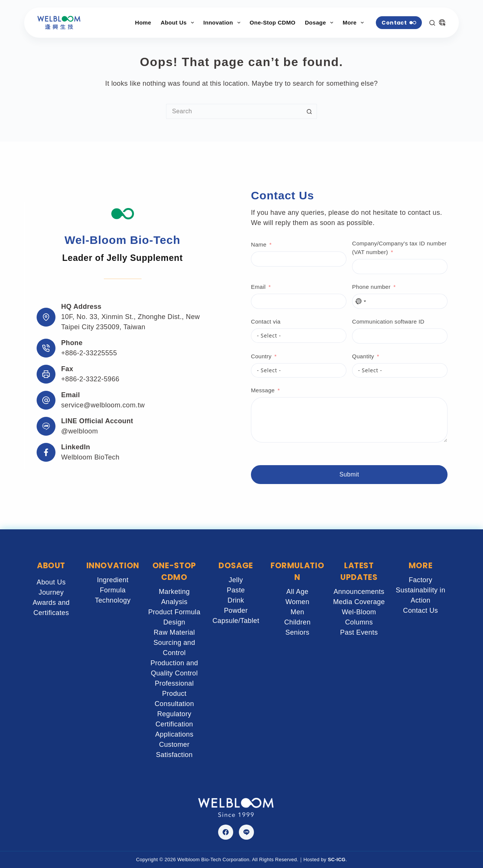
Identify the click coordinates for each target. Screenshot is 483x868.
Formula (113, 590)
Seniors (297, 632)
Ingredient (113, 580)
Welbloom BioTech (90, 457)
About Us (179, 23)
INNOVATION (113, 565)
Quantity (363, 356)
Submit (349, 474)
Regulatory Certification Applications (174, 724)
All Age (298, 592)
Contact (399, 23)
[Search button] (309, 111)
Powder (236, 611)
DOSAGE (236, 565)
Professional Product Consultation (174, 694)
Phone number (371, 287)
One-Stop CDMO (273, 22)
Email (258, 287)
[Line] (246, 832)
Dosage (321, 23)
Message (263, 390)
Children (297, 622)
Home (143, 22)
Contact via (266, 321)
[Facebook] (226, 832)
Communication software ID (388, 321)
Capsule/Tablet (236, 621)
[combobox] (360, 301)
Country (261, 356)
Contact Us (421, 611)
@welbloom (80, 431)
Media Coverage (359, 602)
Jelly (236, 580)
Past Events (359, 632)
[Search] (432, 23)
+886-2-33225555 (89, 353)
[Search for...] (234, 111)
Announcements (359, 592)
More (355, 23)
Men (297, 612)
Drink (236, 600)
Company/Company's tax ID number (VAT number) (399, 248)
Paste (236, 590)
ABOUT (51, 565)
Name (259, 244)
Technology (113, 600)
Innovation (223, 23)
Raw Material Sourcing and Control (174, 643)
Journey (51, 592)
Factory (421, 580)
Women (297, 602)
